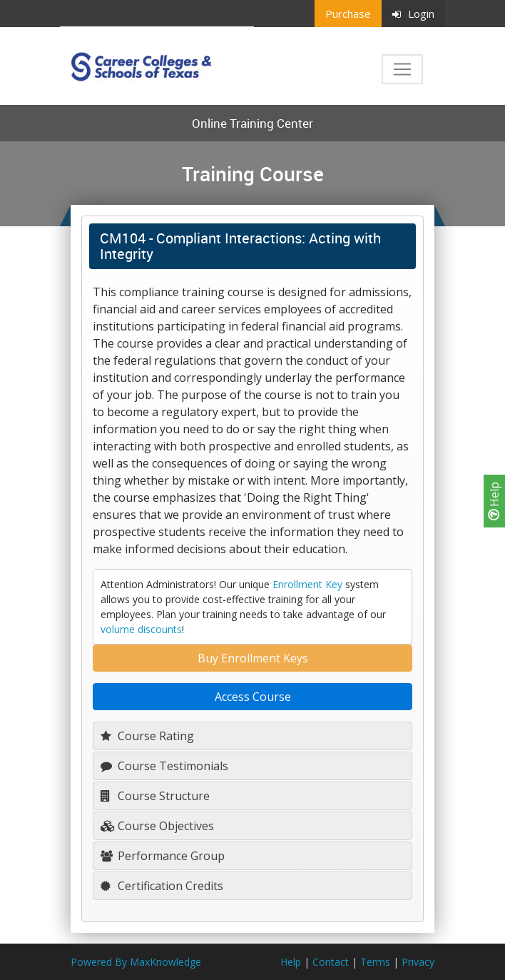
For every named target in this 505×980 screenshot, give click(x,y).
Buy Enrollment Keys (253, 658)
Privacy (418, 962)
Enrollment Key (307, 584)
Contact (331, 962)
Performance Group (163, 856)
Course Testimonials (164, 766)
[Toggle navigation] (402, 69)
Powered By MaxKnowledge (136, 962)
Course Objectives (157, 826)
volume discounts (141, 629)
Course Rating (147, 736)
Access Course (253, 697)
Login (413, 14)
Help (494, 501)
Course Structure (155, 796)
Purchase (348, 14)
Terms (375, 962)
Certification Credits (162, 886)
